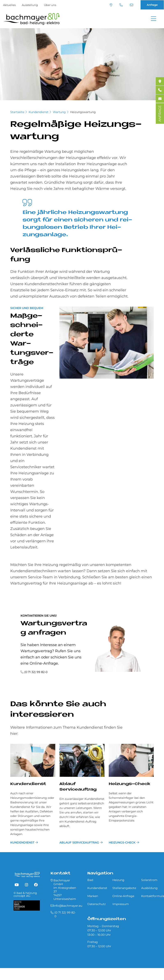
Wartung (59, 112)
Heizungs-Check (129, 784)
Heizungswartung (83, 112)
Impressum (121, 904)
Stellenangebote (124, 888)
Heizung (118, 880)
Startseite (17, 112)
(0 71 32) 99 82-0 (121, 5)
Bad (90, 880)
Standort (111, 5)
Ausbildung (149, 888)
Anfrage (152, 5)
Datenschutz (96, 904)
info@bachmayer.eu (132, 5)
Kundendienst (39, 112)
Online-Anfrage (123, 896)
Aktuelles (9, 5)
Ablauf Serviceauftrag (79, 842)
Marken (93, 896)
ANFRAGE (160, 113)
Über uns (50, 5)
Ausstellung (30, 5)
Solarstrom (149, 880)
